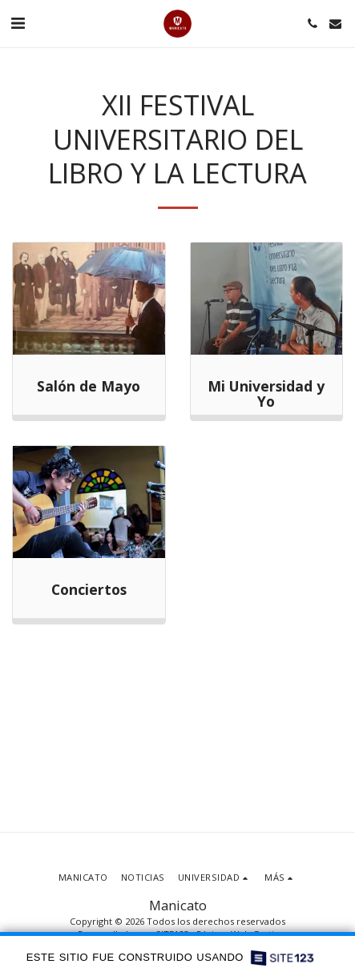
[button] (18, 23)
